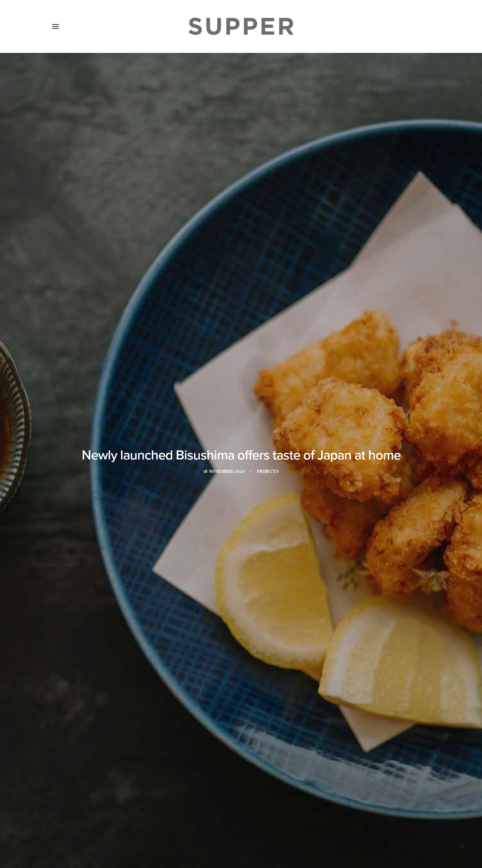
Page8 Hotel (217, 293)
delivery (203, 473)
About (90, 828)
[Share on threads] (232, 727)
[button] (56, 26)
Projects (269, 159)
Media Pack (123, 828)
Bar (109, 473)
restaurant (338, 473)
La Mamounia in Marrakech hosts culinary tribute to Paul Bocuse (109, 652)
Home (64, 828)
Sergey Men (254, 367)
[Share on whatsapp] (250, 727)
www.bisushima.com (130, 440)
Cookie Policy (231, 828)
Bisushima (134, 473)
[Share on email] (267, 727)
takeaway (179, 484)
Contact (194, 828)
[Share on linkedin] (241, 727)
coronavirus (170, 473)
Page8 (309, 473)
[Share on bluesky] (258, 727)
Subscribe (161, 828)
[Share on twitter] (224, 727)
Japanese (256, 473)
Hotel (230, 473)
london (284, 473)
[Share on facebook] (215, 727)
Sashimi (114, 484)
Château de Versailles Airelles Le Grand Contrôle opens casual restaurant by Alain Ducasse (239, 650)
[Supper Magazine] (241, 26)
